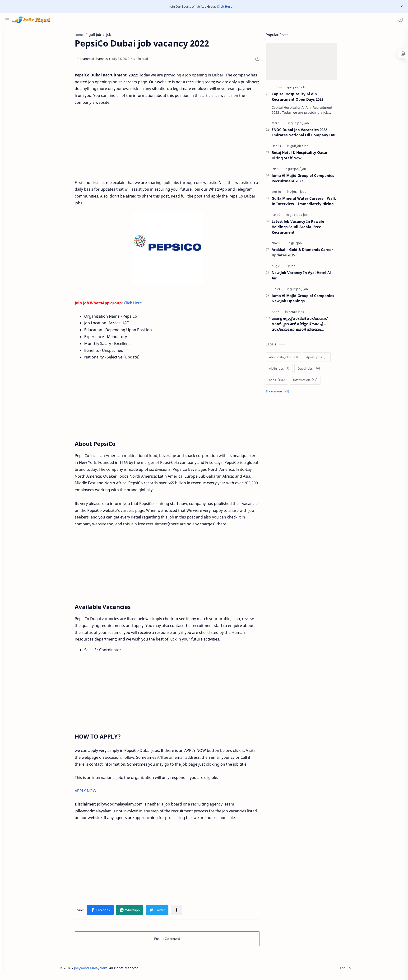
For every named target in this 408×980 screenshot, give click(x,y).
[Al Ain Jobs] (286, 370)
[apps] (284, 382)
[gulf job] (301, 89)
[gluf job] (304, 245)
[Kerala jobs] (303, 314)
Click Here (225, 6)
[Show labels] (285, 393)
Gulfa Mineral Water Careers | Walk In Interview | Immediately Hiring (311, 203)
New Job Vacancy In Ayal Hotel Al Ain (308, 277)
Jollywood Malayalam (98, 970)
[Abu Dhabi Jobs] (290, 359)
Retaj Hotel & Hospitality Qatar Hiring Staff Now (307, 157)
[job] (310, 89)
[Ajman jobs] (305, 193)
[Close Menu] (401, 6)
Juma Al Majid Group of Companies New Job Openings (310, 300)
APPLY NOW (93, 793)
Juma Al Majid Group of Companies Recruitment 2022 (310, 180)
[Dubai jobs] (316, 370)
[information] (312, 382)
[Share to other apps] (184, 912)
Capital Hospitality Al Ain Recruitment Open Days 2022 (305, 98)
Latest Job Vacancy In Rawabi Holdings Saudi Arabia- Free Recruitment (305, 229)
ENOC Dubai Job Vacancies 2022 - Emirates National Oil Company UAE (311, 134)
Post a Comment (174, 940)
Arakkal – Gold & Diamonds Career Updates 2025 (309, 254)
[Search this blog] (98, 20)
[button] (400, 20)
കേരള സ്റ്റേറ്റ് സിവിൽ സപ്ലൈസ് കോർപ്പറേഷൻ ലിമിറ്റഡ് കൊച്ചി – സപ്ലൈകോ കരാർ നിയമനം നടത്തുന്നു (306, 326)
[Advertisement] (174, 141)
